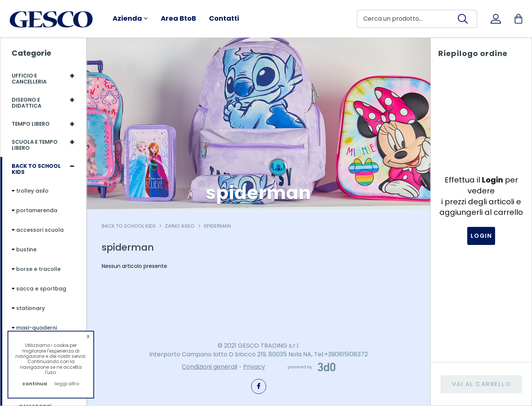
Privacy (254, 367)
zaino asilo (180, 226)
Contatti (224, 18)
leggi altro (67, 384)
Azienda (130, 18)
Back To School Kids (129, 226)
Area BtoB (178, 18)
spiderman (217, 226)
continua (35, 384)
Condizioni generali (210, 367)
